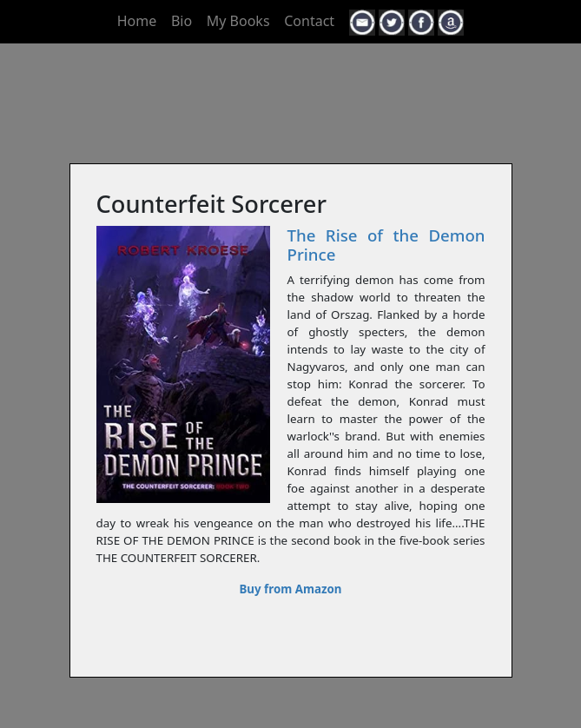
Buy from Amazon (290, 589)
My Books (238, 21)
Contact (309, 21)
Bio (182, 21)
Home (137, 21)
